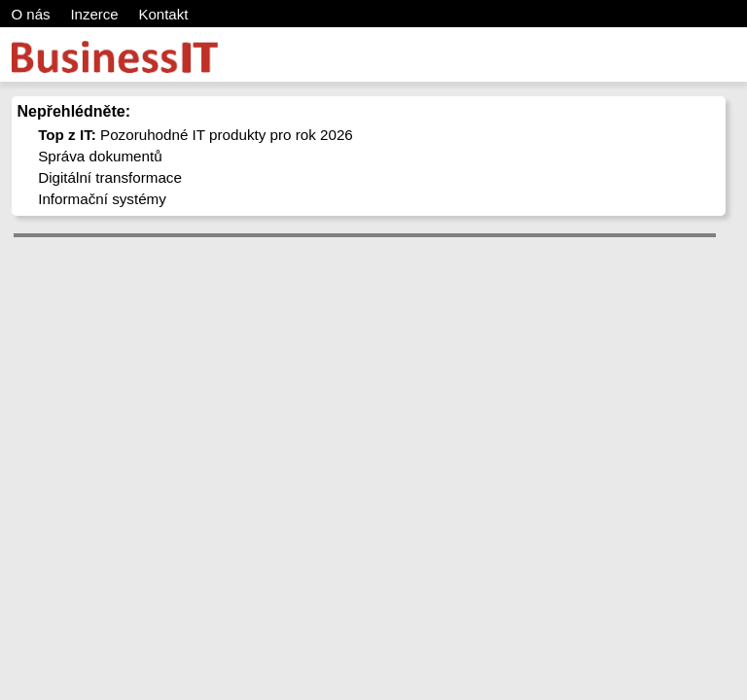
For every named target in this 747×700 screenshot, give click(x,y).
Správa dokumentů (100, 156)
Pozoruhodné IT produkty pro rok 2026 (196, 135)
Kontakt (163, 14)
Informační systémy (102, 199)
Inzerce (94, 14)
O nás (31, 14)
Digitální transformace (110, 177)
